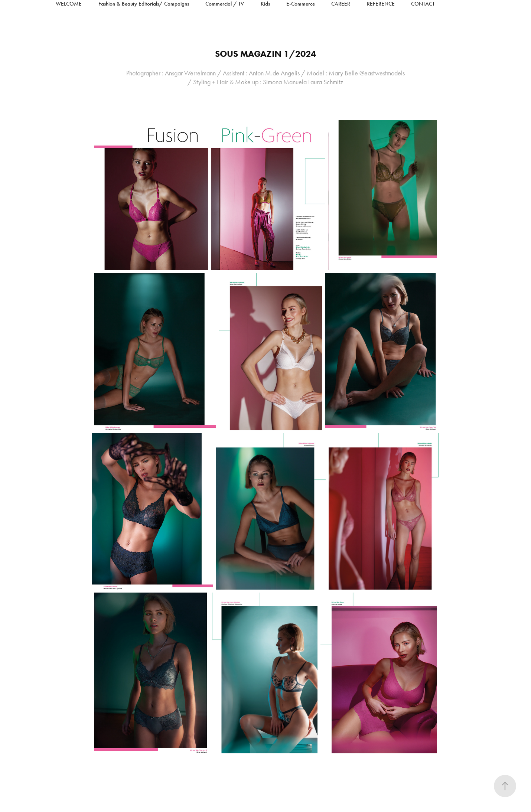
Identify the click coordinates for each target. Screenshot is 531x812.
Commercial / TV (225, 4)
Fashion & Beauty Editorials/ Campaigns (144, 4)
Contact (423, 4)
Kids (265, 4)
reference (381, 4)
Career (341, 4)
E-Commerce (301, 4)
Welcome (69, 4)
